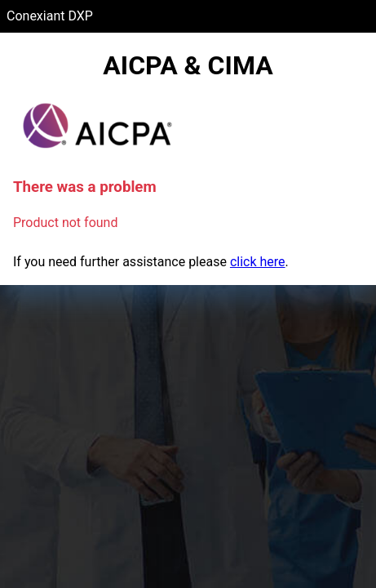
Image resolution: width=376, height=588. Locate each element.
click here (258, 262)
